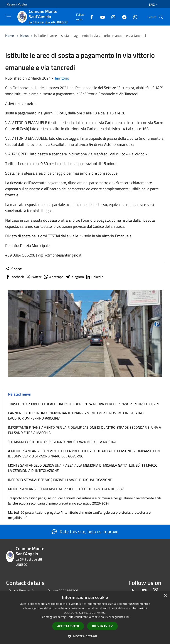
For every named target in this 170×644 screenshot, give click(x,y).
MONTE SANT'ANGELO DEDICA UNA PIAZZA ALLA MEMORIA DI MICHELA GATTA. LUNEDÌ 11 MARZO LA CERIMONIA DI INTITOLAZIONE (83, 468)
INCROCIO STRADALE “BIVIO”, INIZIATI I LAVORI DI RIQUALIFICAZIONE (60, 480)
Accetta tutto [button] (68, 626)
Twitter (34, 277)
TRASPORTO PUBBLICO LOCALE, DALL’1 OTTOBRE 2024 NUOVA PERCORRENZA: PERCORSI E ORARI (83, 404)
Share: (14, 269)
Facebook (15, 277)
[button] (85, 636)
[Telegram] (123, 17)
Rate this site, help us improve (85, 532)
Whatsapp (53, 277)
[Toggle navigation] (9, 16)
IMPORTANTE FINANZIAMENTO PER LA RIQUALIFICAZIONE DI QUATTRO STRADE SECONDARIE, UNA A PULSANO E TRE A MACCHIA (85, 430)
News (24, 36)
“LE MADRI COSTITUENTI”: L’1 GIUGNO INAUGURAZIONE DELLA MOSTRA (62, 442)
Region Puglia (17, 4)
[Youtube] (101, 17)
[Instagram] (112, 17)
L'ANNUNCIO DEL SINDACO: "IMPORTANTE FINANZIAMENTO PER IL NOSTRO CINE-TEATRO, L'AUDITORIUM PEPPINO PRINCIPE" (76, 416)
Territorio (62, 78)
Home (10, 36)
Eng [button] (154, 4)
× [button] (165, 596)
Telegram (74, 277)
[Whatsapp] (133, 17)
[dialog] (85, 618)
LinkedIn (94, 277)
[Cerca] (161, 17)
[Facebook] (90, 17)
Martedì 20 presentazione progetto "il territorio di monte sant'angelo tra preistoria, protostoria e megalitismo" (79, 515)
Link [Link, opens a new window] (127, 617)
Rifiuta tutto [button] (102, 626)
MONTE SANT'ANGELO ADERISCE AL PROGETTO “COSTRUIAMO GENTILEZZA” (66, 489)
